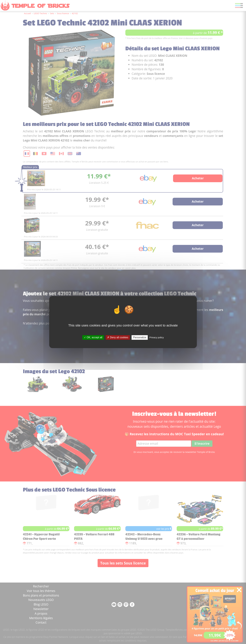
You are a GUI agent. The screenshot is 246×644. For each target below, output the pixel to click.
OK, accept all (93, 337)
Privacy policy (157, 337)
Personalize (140, 337)
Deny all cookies (118, 337)
